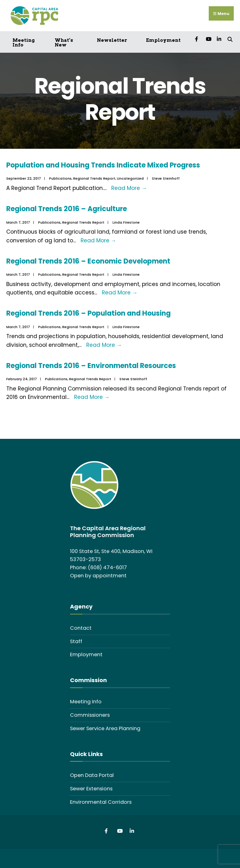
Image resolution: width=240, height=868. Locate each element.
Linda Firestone (126, 222)
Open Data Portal (92, 775)
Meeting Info (24, 42)
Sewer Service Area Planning (105, 728)
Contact (81, 627)
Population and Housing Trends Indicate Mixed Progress (103, 165)
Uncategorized (130, 178)
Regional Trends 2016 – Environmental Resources (91, 365)
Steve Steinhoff (166, 178)
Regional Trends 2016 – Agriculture (67, 209)
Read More (129, 188)
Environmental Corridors (101, 802)
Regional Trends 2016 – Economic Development (88, 261)
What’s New (64, 42)
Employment (163, 40)
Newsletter (112, 40)
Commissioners (90, 715)
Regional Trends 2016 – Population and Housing (88, 313)
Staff (76, 641)
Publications (60, 178)
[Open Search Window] (230, 38)
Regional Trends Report (94, 178)
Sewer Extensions (91, 788)
